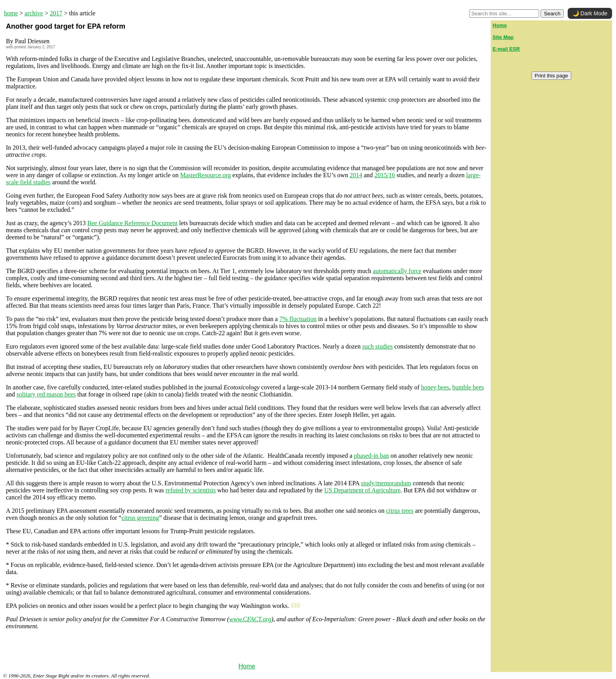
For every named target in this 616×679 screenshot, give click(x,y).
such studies (378, 346)
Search (552, 14)
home (11, 13)
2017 (56, 13)
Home (247, 666)
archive (34, 13)
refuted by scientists (191, 490)
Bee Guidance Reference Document (132, 223)
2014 (356, 175)
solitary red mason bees (46, 394)
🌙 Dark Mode (590, 13)
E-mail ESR (506, 49)
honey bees (435, 387)
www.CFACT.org (250, 619)
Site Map (503, 37)
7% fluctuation (298, 319)
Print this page (551, 76)
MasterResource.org (205, 175)
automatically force (397, 271)
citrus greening (140, 518)
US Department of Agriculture (362, 490)
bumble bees (468, 387)
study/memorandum (386, 483)
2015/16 (385, 175)
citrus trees (400, 511)
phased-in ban (371, 456)
